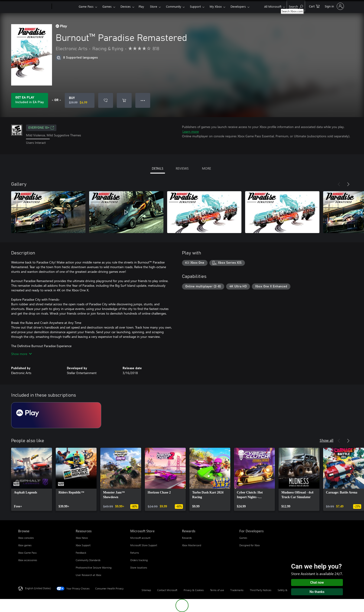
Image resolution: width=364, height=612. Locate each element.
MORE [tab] (206, 168)
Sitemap (146, 590)
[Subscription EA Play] (56, 415)
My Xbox (216, 6)
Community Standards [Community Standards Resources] (88, 560)
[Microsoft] (34, 7)
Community (174, 6)
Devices (126, 6)
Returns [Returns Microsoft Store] (135, 553)
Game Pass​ (86, 6)
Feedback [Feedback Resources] (81, 553)
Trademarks (237, 590)
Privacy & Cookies (194, 590)
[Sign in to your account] (334, 6)
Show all (327, 440)
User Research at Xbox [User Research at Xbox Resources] (88, 575)
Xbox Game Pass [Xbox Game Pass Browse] (27, 553)
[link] (32, 479)
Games (107, 6)
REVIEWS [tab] (182, 168)
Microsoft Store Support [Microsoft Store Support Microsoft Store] (144, 545)
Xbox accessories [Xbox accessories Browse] (28, 560)
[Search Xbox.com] (296, 6)
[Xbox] (65, 7)
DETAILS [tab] (158, 168)
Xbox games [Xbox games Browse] (25, 545)
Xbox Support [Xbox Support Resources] (83, 545)
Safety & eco (285, 590)
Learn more (191, 131)
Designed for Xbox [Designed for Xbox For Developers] (250, 545)
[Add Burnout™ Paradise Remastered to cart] (124, 100)
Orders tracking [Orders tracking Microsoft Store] (139, 560)
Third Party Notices (261, 590)
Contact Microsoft (167, 590)
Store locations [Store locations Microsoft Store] (139, 568)
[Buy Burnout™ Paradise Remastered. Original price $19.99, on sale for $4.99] (80, 100)
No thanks (317, 592)
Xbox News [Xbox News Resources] (82, 538)
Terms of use (217, 590)
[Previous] (339, 184)
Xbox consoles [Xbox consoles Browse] (26, 538)
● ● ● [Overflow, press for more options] (143, 100)
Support (195, 6)
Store (154, 6)
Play (141, 6)
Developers (238, 6)
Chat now (317, 582)
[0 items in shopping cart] (314, 6)
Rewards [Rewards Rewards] (187, 538)
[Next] (348, 184)
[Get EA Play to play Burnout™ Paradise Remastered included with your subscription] (30, 100)
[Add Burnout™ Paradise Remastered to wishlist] (106, 100)
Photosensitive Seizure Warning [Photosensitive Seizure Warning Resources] (94, 568)
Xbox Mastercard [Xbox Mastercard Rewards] (192, 545)
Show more (21, 354)
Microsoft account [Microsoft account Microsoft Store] (140, 538)
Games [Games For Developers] (243, 538)
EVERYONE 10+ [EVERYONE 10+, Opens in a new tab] (41, 128)
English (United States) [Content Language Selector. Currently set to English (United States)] (38, 588)
